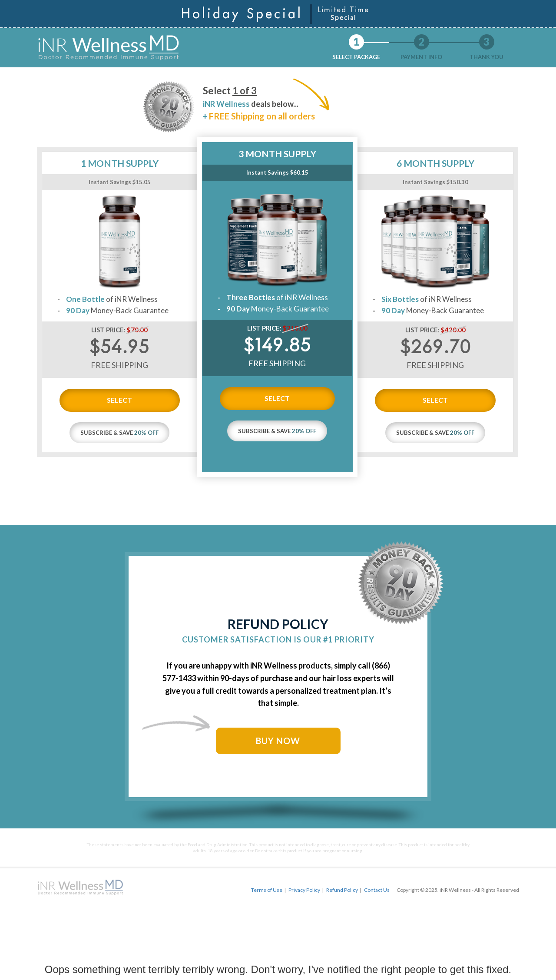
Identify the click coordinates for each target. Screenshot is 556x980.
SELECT (119, 400)
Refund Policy (342, 890)
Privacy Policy (304, 890)
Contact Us (377, 890)
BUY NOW (278, 741)
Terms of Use (267, 890)
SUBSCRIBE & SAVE (119, 433)
